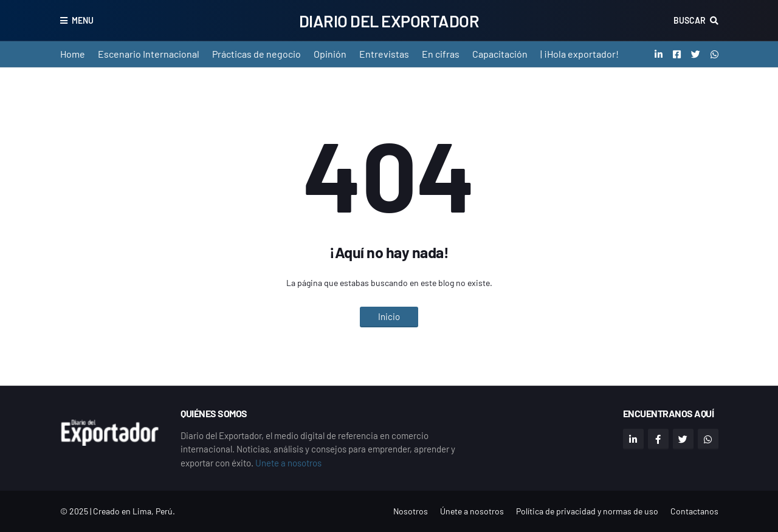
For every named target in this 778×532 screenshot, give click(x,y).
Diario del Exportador (389, 21)
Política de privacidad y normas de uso (587, 511)
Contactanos (694, 511)
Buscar (690, 20)
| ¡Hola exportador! (580, 54)
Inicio (389, 316)
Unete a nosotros (288, 463)
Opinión (330, 54)
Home (73, 54)
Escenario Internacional (149, 54)
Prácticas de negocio (256, 54)
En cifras (441, 54)
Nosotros (411, 511)
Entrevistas (384, 54)
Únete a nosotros (472, 511)
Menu (83, 20)
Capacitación (500, 54)
